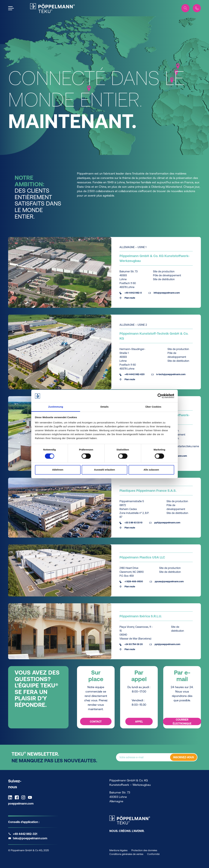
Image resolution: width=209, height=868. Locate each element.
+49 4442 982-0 (131, 293)
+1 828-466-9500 (131, 582)
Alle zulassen (151, 470)
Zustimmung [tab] (56, 407)
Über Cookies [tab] (153, 407)
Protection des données (144, 850)
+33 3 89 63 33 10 (131, 523)
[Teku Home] (52, 8)
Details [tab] (104, 407)
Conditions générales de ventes (126, 854)
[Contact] (197, 8)
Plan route (127, 298)
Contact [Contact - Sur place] (96, 722)
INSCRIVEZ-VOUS (184, 757)
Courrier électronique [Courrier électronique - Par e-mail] (182, 722)
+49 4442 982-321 (25, 834)
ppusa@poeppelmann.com (167, 582)
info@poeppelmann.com (164, 293)
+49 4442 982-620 (132, 374)
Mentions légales (118, 850)
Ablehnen (58, 470)
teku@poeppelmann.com (30, 838)
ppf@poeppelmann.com (165, 523)
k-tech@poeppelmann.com (168, 374)
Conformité (153, 854)
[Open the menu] (11, 8)
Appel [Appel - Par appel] (139, 722)
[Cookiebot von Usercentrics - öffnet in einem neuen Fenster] (160, 396)
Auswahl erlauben (104, 470)
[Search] (185, 8)
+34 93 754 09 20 (131, 644)
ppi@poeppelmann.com (165, 644)
